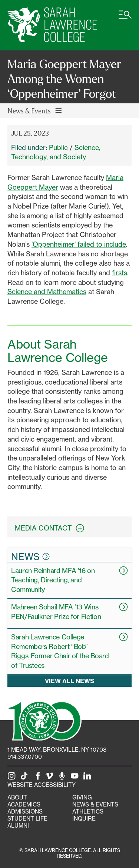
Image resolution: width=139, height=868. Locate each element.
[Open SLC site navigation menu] (125, 19)
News (30, 556)
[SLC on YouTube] (76, 778)
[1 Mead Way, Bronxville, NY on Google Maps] (57, 750)
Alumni (18, 826)
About (17, 797)
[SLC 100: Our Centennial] (44, 720)
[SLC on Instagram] (13, 778)
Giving (82, 797)
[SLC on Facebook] (38, 778)
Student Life (27, 819)
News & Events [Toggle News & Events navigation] (35, 111)
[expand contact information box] (82, 528)
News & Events (95, 804)
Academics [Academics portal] (24, 804)
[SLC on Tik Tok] (26, 778)
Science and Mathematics (47, 292)
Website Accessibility (42, 785)
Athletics (88, 812)
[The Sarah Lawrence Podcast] (63, 778)
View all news (69, 681)
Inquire (84, 819)
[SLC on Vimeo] (51, 778)
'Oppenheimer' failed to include (79, 244)
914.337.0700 (25, 757)
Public (58, 147)
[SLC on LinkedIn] (89, 778)
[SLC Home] (52, 25)
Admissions (25, 812)
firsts (120, 273)
